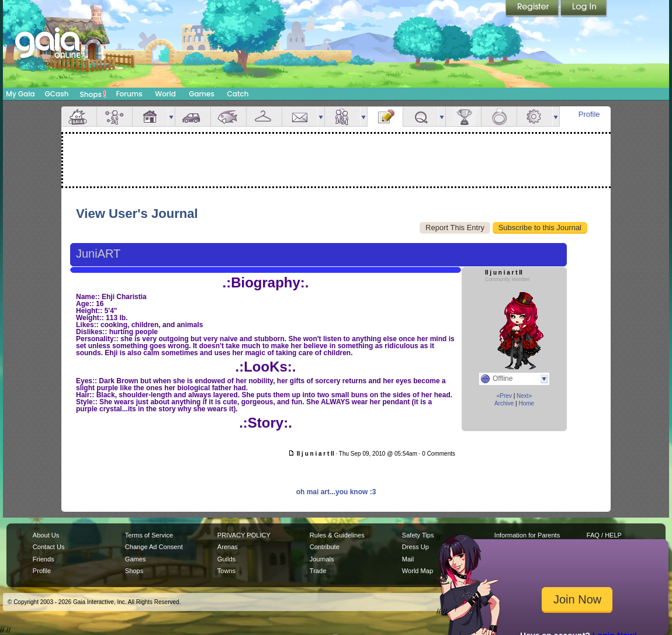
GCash (57, 94)
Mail (300, 117)
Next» (524, 396)
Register (533, 9)
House (150, 117)
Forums (129, 94)
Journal (385, 117)
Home (526, 403)
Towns (226, 571)
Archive (504, 403)
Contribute (325, 547)
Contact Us (49, 547)
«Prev (504, 396)
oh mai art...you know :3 (336, 492)
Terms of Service (149, 535)
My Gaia (20, 94)
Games (202, 94)
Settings (535, 117)
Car (193, 117)
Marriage (499, 117)
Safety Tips (418, 535)
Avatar (115, 117)
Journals (322, 559)
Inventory (264, 117)
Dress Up (415, 547)
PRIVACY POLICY (244, 535)
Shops (93, 94)
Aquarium (228, 117)
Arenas (228, 547)
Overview (79, 117)
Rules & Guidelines (337, 535)
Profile (589, 114)
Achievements (463, 117)
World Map (418, 571)
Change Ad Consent (154, 547)
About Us (46, 535)
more (171, 117)
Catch (238, 94)
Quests (421, 117)
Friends (342, 117)
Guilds (226, 559)
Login (584, 9)
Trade (318, 571)
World (165, 94)
